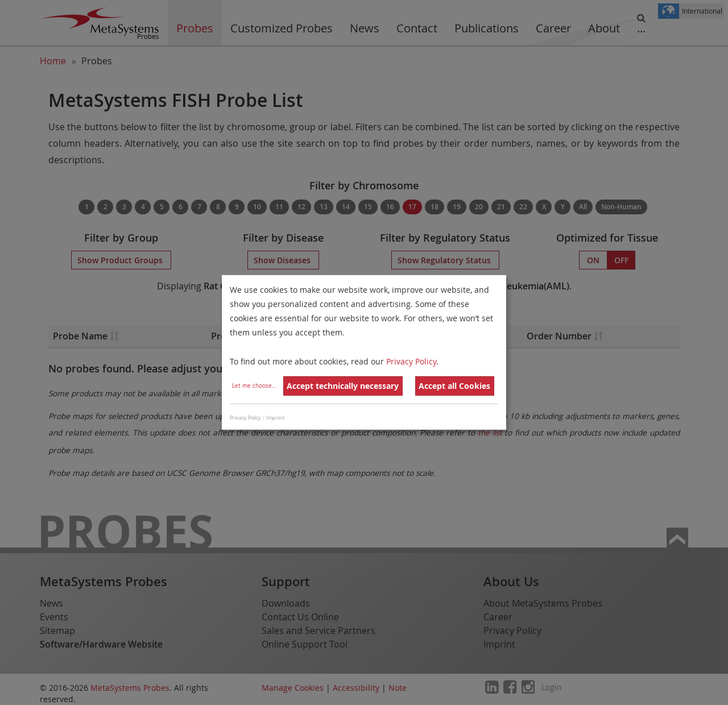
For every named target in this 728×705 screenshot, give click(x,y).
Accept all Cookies (454, 386)
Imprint (275, 418)
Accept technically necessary (343, 386)
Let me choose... (255, 386)
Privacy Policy (411, 361)
